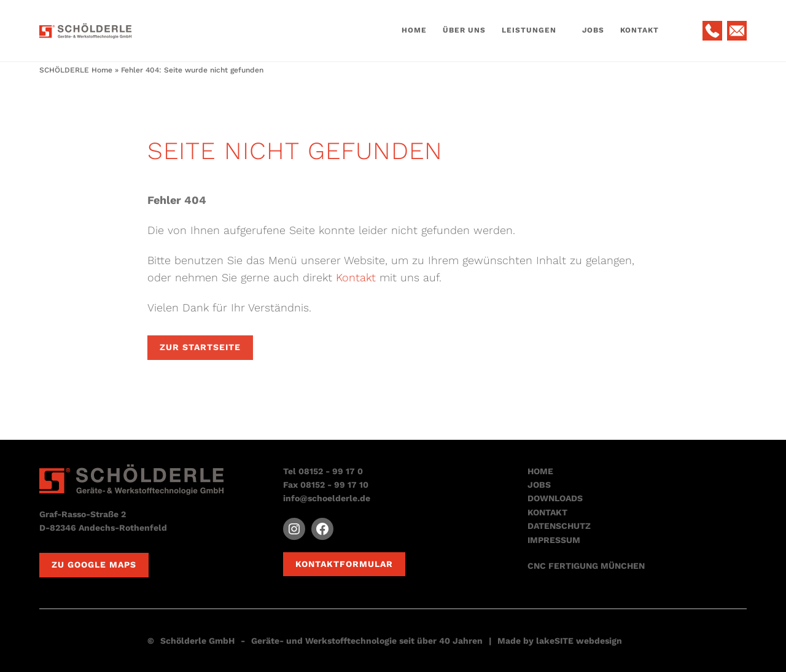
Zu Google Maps (94, 565)
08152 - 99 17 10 (334, 485)
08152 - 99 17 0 (331, 471)
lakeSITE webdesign (579, 641)
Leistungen (529, 30)
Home (414, 30)
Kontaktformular (344, 564)
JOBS (539, 485)
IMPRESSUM (554, 540)
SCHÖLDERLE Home (76, 70)
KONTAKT (547, 512)
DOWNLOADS (555, 498)
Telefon (712, 31)
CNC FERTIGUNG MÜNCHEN (586, 566)
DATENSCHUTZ (559, 526)
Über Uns (464, 30)
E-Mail (737, 31)
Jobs (593, 30)
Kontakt (640, 30)
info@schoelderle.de (327, 498)
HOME (540, 471)
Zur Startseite (200, 347)
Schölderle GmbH (197, 641)
